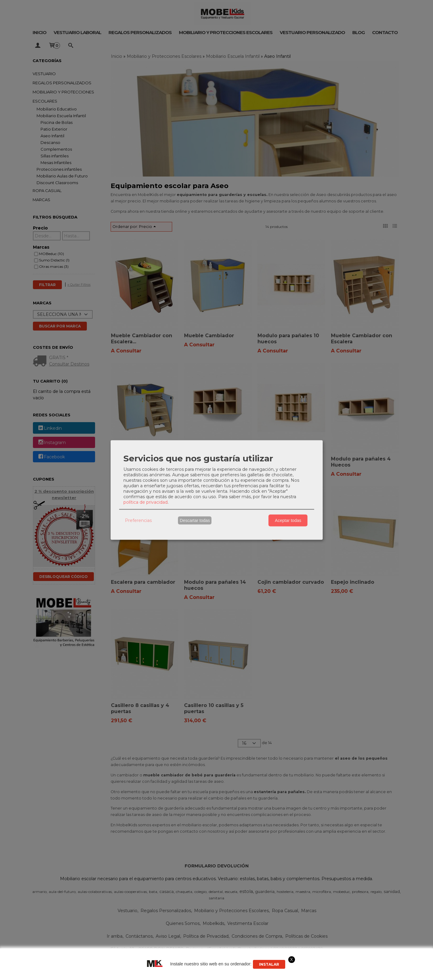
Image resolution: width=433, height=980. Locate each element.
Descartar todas (195, 520)
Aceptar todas (288, 520)
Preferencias (138, 520)
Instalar (269, 964)
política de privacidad (146, 502)
